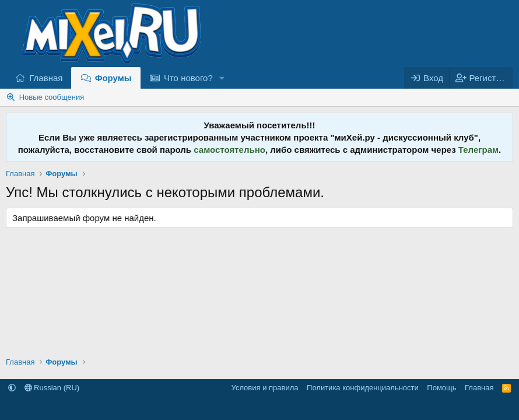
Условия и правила (265, 388)
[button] (222, 78)
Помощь (441, 388)
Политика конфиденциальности (363, 388)
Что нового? (188, 78)
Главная (46, 78)
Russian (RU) (52, 388)
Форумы (113, 78)
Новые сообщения (52, 97)
